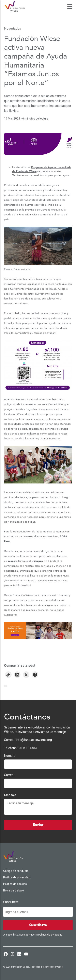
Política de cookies (15, 884)
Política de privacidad (17, 877)
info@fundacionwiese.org (34, 740)
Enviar (38, 825)
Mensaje (10, 795)
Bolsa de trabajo (14, 890)
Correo (9, 775)
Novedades (12, 29)
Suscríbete (11, 902)
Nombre (10, 756)
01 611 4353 (28, 748)
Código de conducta (16, 871)
